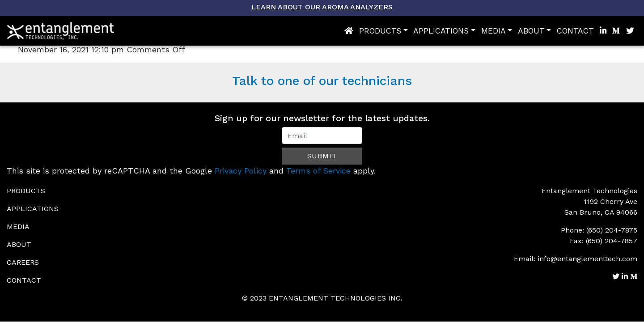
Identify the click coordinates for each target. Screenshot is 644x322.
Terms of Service (318, 171)
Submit (322, 156)
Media (494, 31)
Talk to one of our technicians (322, 81)
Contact (575, 31)
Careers (23, 262)
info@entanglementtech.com (587, 259)
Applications (441, 31)
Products (380, 31)
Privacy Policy (241, 171)
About (531, 31)
